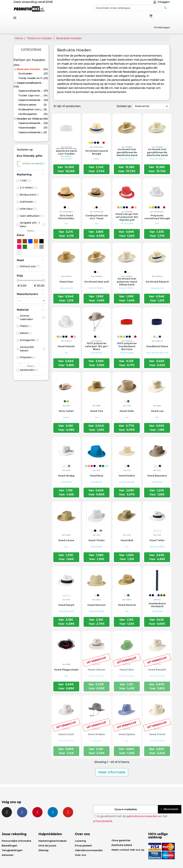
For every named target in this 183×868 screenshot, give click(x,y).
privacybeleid (103, 821)
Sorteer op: (124, 106)
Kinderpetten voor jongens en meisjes (31, 109)
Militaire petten (27, 105)
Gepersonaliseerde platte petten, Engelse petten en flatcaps (31, 100)
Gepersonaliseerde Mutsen (31, 123)
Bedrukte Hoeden (29, 69)
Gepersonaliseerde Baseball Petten (31, 91)
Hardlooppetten (28, 114)
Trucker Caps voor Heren (31, 95)
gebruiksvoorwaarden (142, 816)
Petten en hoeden (29, 60)
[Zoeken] (128, 8)
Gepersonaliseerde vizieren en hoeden (31, 132)
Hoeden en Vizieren (30, 119)
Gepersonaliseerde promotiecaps (30, 83)
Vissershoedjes (27, 128)
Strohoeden (25, 74)
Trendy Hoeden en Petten (31, 78)
